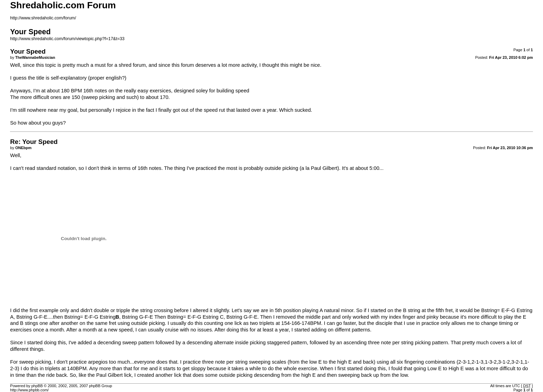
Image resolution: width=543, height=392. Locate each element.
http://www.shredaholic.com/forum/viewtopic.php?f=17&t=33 (67, 39)
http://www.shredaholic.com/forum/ (43, 18)
